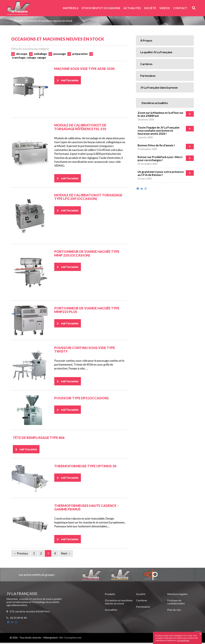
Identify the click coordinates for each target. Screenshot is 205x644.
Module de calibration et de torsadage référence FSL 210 (80, 127)
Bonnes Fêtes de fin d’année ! (156, 145)
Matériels (71, 8)
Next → (66, 555)
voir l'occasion (70, 80)
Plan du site (174, 611)
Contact (180, 8)
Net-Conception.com (70, 639)
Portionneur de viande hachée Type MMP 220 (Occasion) (87, 254)
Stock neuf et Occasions (101, 8)
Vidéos (165, 8)
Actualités (132, 8)
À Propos (146, 40)
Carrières (146, 64)
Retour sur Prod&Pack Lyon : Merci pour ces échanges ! (160, 159)
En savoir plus (183, 640)
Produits (110, 595)
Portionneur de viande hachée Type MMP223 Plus (87, 310)
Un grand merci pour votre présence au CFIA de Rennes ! (161, 173)
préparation (80, 54)
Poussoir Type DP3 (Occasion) (81, 399)
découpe (22, 54)
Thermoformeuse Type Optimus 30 (85, 467)
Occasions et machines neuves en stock (49, 21)
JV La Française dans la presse (159, 88)
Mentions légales (177, 595)
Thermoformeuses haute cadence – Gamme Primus (87, 508)
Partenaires (148, 76)
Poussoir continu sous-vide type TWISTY (85, 350)
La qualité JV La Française (156, 52)
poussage (60, 54)
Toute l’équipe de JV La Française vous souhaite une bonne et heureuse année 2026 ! (159, 131)
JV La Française (19, 9)
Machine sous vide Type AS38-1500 (84, 69)
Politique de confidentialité (176, 603)
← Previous (21, 555)
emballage (40, 54)
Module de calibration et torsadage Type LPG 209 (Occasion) (88, 197)
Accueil (18, 21)
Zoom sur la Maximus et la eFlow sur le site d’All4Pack (160, 114)
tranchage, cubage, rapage (29, 58)
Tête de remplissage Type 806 (39, 438)
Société (150, 8)
